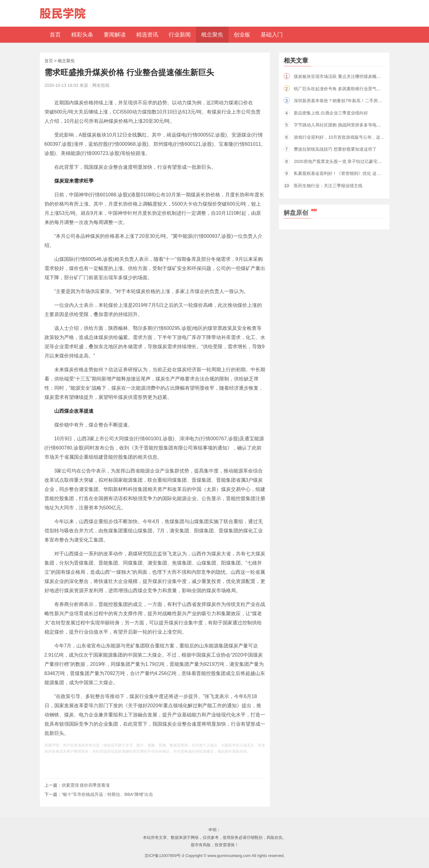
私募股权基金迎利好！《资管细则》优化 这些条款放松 (346, 173)
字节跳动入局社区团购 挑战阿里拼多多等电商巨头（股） (348, 125)
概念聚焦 (66, 61)
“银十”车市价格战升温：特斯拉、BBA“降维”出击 (107, 794)
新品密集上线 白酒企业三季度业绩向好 (331, 113)
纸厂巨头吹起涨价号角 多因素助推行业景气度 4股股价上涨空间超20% (361, 89)
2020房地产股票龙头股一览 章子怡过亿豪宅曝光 (340, 161)
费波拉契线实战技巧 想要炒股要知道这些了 (335, 149)
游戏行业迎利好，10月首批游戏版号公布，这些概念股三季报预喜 (356, 137)
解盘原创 (300, 213)
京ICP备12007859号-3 (164, 856)
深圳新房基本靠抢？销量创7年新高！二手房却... (340, 101)
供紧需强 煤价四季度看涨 (86, 785)
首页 (49, 61)
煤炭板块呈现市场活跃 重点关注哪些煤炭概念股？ (342, 76)
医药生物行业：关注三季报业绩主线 (328, 186)
